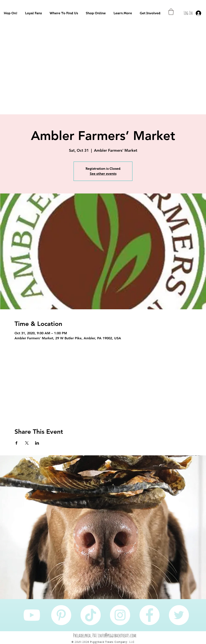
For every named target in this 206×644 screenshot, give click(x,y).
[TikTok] (91, 615)
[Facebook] (149, 615)
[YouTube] (32, 615)
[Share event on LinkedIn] (37, 443)
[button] (11, 13)
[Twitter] (179, 615)
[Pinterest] (61, 615)
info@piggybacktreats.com (117, 635)
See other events (103, 174)
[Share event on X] (27, 443)
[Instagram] (120, 615)
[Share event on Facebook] (17, 443)
